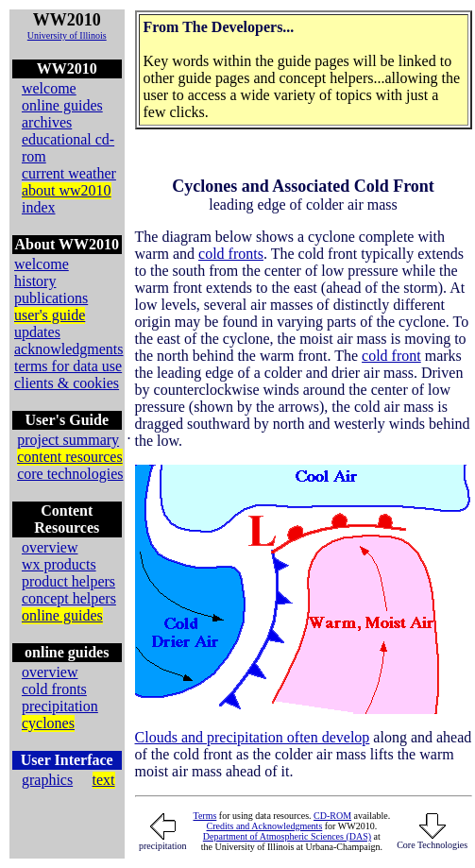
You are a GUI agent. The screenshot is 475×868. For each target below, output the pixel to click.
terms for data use (68, 366)
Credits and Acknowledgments (265, 826)
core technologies (70, 474)
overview (50, 547)
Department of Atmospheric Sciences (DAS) (287, 836)
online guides (62, 105)
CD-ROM (332, 816)
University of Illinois (67, 35)
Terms (204, 816)
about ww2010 (67, 190)
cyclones (48, 723)
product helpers (68, 581)
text (104, 780)
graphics (47, 780)
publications (51, 298)
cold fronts (54, 689)
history (35, 281)
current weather (69, 173)
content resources (70, 457)
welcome (49, 88)
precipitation (60, 706)
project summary (68, 440)
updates (37, 332)
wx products (59, 564)
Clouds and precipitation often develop (253, 737)
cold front (391, 356)
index (39, 207)
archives (47, 122)
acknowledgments (69, 349)
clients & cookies (67, 383)
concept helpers (69, 598)
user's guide (50, 315)
